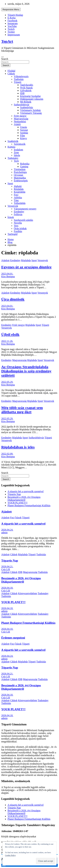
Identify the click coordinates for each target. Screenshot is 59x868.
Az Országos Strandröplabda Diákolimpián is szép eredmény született (26, 371)
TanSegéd (13, 234)
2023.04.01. (7, 274)
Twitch (11, 29)
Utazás (24, 127)
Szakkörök (13, 141)
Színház (24, 133)
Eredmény (19, 212)
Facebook (12, 21)
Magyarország (21, 119)
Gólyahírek (26, 90)
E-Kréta (12, 18)
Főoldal (11, 71)
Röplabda (19, 189)
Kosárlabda (20, 192)
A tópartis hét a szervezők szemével (26, 491)
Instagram (13, 23)
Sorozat (24, 130)
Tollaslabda (20, 203)
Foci (16, 195)
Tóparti (18, 82)
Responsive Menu (11, 9)
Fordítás (18, 231)
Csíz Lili (6, 569)
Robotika (25, 164)
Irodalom (18, 150)
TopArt (7, 41)
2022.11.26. (7, 341)
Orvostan (18, 175)
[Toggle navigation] (3, 57)
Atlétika (18, 197)
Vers (16, 226)
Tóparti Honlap (15, 15)
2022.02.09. (7, 454)
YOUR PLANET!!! (18, 503)
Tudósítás (19, 79)
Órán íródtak (20, 228)
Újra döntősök (13, 299)
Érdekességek (21, 181)
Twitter (11, 32)
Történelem (20, 169)
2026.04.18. (7, 588)
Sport (10, 183)
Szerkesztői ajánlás (23, 220)
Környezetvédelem (28, 593)
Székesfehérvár (22, 105)
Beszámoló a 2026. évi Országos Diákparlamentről (24, 498)
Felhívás (18, 214)
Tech (16, 161)
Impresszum (14, 35)
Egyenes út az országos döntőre (26, 267)
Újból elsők (10, 334)
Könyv (24, 138)
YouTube (12, 26)
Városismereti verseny (25, 209)
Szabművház (27, 107)
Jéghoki (18, 186)
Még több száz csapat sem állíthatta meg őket (22, 410)
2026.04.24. (7, 530)
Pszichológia (20, 172)
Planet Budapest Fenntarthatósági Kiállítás (29, 505)
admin (4, 533)
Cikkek (11, 74)
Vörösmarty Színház (30, 110)
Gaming (24, 167)
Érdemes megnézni (13, 638)
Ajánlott (5, 260)
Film (22, 136)
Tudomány (13, 158)
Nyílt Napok (26, 88)
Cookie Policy (10, 855)
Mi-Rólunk (26, 102)
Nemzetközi (20, 121)
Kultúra (11, 147)
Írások (11, 217)
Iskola (17, 155)
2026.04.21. (7, 566)
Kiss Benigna (8, 276)
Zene (16, 152)
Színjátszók (20, 144)
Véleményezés (21, 76)
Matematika (20, 178)
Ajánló (17, 124)
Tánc (16, 200)
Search (5, 59)
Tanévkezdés (27, 85)
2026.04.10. (7, 629)
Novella (18, 223)
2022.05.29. (7, 382)
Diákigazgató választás (32, 99)
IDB (22, 93)
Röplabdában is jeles (18, 447)
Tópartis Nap (14, 494)
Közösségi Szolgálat (30, 96)
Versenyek (13, 206)
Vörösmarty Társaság (31, 113)
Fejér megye (20, 116)
